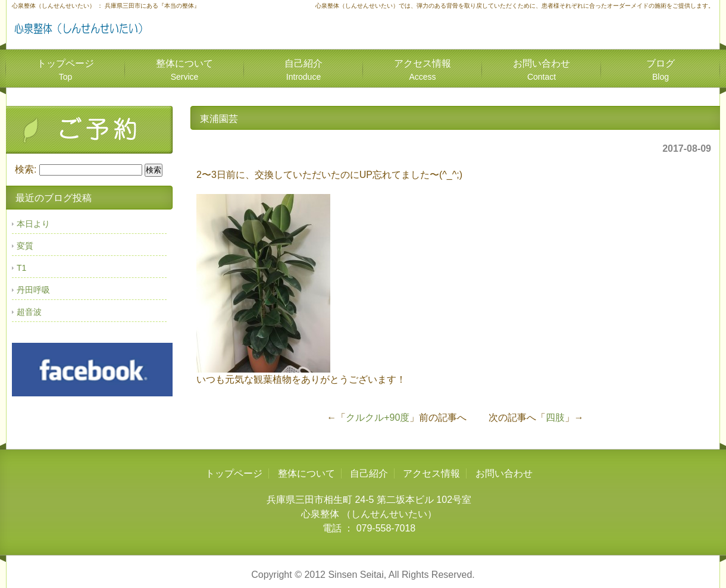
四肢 (555, 417)
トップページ (65, 70)
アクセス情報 (423, 70)
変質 (25, 246)
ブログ (661, 70)
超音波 (29, 312)
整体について (184, 70)
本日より (33, 224)
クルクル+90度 (378, 417)
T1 (21, 268)
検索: (26, 169)
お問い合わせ (542, 70)
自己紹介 (303, 70)
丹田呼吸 (33, 290)
